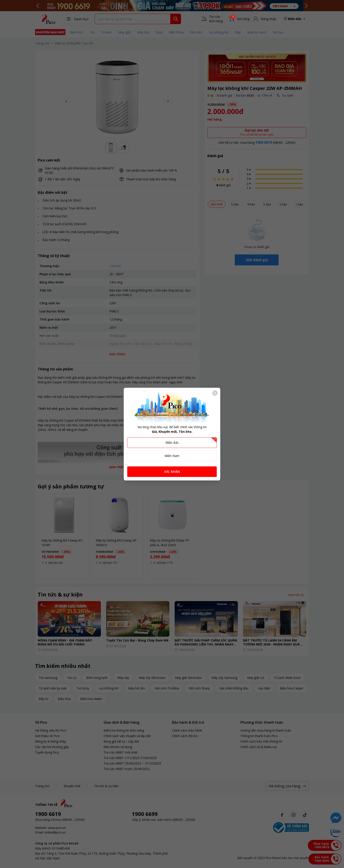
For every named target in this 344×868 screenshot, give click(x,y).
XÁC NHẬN (172, 472)
